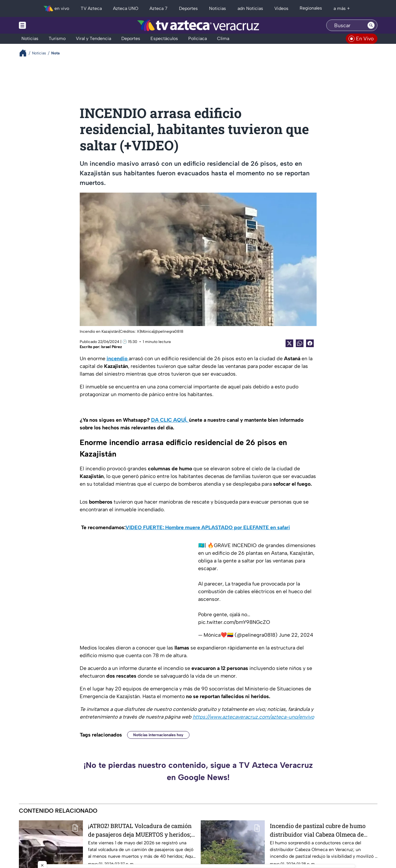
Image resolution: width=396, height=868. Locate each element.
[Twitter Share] (289, 343)
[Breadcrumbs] (25, 53)
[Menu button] (44, 25)
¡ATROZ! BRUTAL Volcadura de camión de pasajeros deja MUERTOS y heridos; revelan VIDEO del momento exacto (140, 830)
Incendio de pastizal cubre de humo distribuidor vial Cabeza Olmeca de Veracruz (318, 830)
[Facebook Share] (310, 343)
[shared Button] (300, 343)
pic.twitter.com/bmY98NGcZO (234, 622)
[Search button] (371, 25)
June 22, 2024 (296, 635)
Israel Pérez (112, 347)
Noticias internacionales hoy (158, 735)
